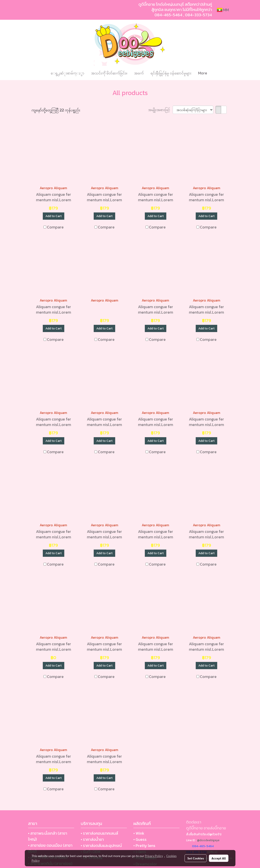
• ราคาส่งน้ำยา (92, 839)
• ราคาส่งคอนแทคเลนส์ (99, 833)
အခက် (139, 73)
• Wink (139, 833)
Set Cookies (196, 858)
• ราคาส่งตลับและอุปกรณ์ (101, 846)
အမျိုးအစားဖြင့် (160, 110)
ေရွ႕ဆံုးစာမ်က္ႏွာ (67, 73)
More (203, 73)
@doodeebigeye (208, 840)
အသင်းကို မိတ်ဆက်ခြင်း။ (109, 73)
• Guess (140, 839)
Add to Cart (54, 216)
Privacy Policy (154, 856)
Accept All (219, 858)
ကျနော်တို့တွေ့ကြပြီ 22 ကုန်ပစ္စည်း (56, 110)
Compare (55, 227)
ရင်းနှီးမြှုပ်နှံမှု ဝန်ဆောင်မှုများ (171, 73)
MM (223, 10)
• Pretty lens (144, 846)
